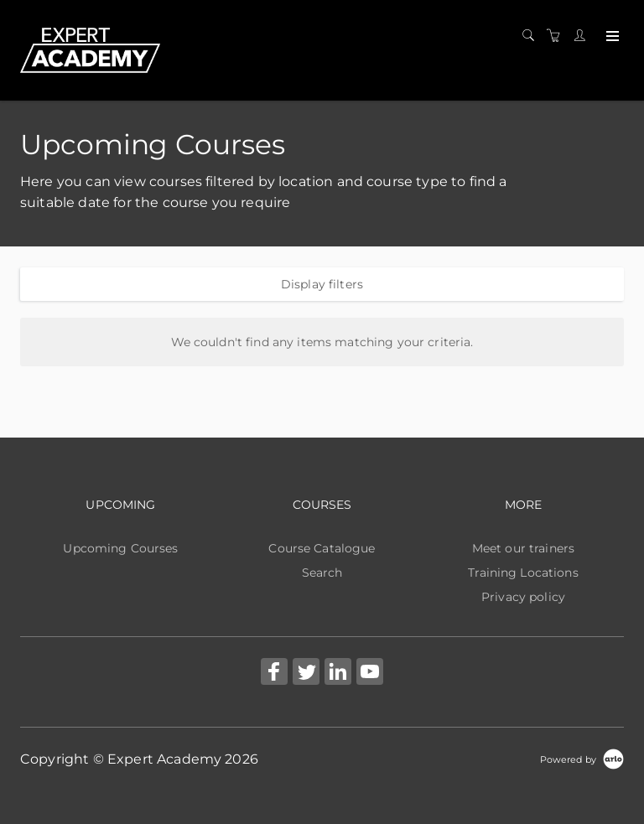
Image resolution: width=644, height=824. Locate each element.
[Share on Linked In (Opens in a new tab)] (338, 674)
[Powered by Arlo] (582, 759)
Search (322, 573)
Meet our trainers (523, 548)
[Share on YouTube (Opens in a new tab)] (370, 674)
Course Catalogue (322, 548)
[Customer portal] (584, 36)
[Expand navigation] (611, 37)
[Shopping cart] (558, 36)
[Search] (532, 36)
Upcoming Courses (120, 548)
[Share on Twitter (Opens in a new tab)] (306, 674)
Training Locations (523, 573)
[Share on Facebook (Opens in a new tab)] (274, 674)
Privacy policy (523, 597)
